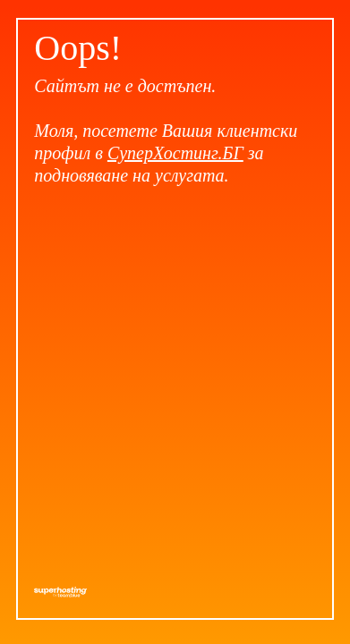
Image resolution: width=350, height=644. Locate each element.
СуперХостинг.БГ (175, 153)
